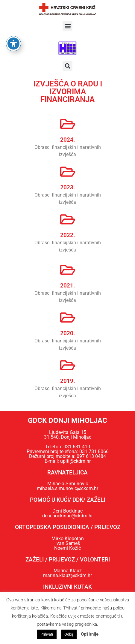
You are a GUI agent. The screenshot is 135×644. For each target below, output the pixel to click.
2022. (67, 235)
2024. (67, 140)
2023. (67, 187)
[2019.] (68, 365)
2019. (67, 381)
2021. (67, 286)
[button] (67, 26)
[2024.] (68, 124)
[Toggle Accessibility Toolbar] (13, 35)
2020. (67, 333)
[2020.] (68, 317)
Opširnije (90, 634)
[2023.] (68, 172)
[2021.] (68, 270)
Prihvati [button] (47, 634)
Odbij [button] (69, 634)
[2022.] (68, 219)
